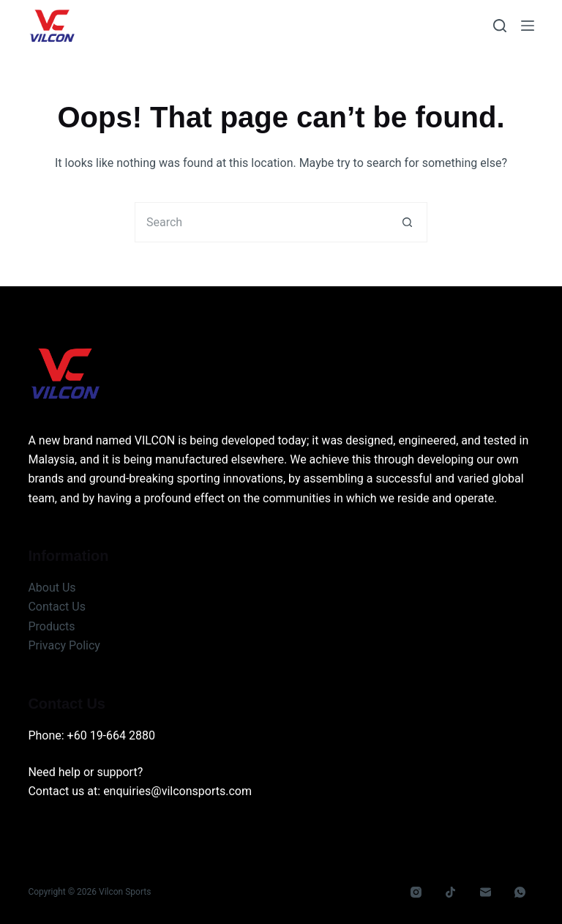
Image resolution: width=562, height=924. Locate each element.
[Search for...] (261, 222)
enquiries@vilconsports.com (177, 791)
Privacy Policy (64, 645)
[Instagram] (416, 893)
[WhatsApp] (520, 893)
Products (51, 626)
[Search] (500, 26)
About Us (52, 588)
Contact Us (57, 607)
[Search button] (407, 222)
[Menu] (528, 26)
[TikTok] (451, 893)
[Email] (486, 893)
